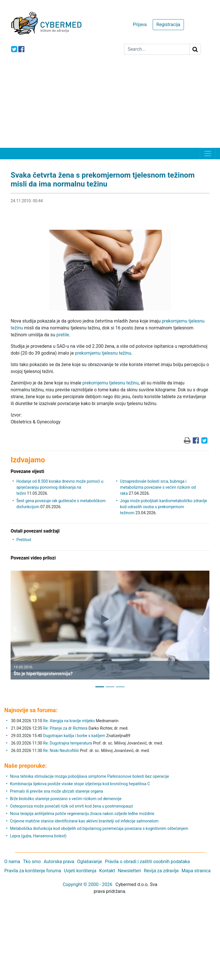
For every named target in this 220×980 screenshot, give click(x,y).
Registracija (168, 24)
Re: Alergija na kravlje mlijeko (69, 721)
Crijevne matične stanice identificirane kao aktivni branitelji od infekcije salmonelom (84, 821)
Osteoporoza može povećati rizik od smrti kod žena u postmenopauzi (71, 806)
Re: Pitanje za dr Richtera (65, 728)
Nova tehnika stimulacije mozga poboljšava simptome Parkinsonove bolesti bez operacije (90, 776)
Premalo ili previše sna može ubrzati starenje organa (57, 791)
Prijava (140, 24)
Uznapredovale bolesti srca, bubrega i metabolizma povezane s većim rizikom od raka (158, 487)
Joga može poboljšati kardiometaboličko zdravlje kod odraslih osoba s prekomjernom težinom (164, 507)
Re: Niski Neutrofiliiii (61, 751)
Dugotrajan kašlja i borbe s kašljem (74, 736)
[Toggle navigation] (208, 154)
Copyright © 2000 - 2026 (88, 884)
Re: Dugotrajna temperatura (68, 743)
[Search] (157, 49)
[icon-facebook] (21, 49)
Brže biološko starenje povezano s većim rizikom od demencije (66, 799)
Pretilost (24, 540)
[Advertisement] (110, 105)
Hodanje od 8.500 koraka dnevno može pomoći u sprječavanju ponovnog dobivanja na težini (60, 487)
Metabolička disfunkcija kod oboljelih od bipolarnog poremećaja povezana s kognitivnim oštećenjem (99, 828)
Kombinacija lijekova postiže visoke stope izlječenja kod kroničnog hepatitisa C (80, 784)
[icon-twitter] (14, 49)
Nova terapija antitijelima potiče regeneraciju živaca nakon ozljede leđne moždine (82, 814)
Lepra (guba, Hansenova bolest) (38, 836)
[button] (15, 629)
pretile (63, 335)
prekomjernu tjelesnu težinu (103, 353)
